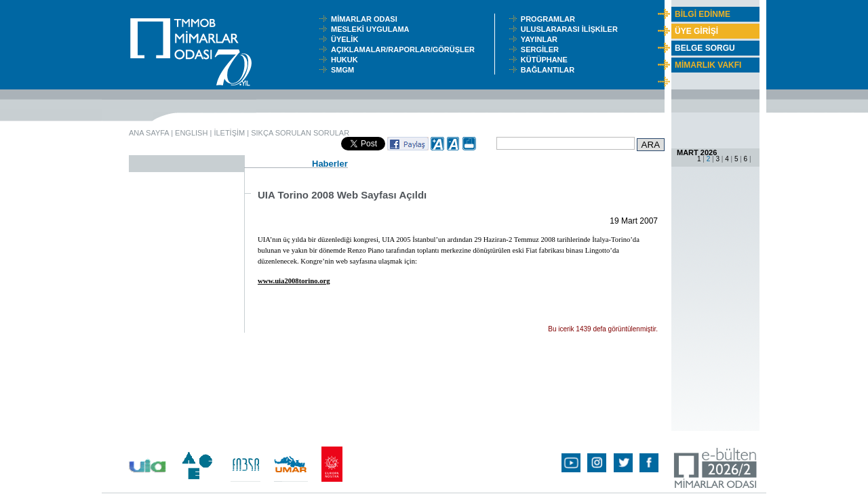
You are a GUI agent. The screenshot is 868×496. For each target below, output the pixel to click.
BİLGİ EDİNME (703, 14)
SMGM (344, 70)
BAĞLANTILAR (550, 70)
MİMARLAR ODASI (367, 19)
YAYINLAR (541, 39)
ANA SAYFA (149, 133)
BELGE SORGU (705, 48)
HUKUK (347, 60)
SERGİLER (542, 49)
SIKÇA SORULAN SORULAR (300, 133)
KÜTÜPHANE (547, 60)
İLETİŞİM (229, 133)
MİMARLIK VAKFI (708, 65)
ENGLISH (191, 133)
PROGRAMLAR (551, 19)
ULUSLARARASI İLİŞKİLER (572, 29)
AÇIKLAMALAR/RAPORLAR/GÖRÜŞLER (406, 49)
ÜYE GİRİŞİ (696, 31)
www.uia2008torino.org (294, 281)
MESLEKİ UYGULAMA (373, 29)
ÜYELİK (347, 39)
